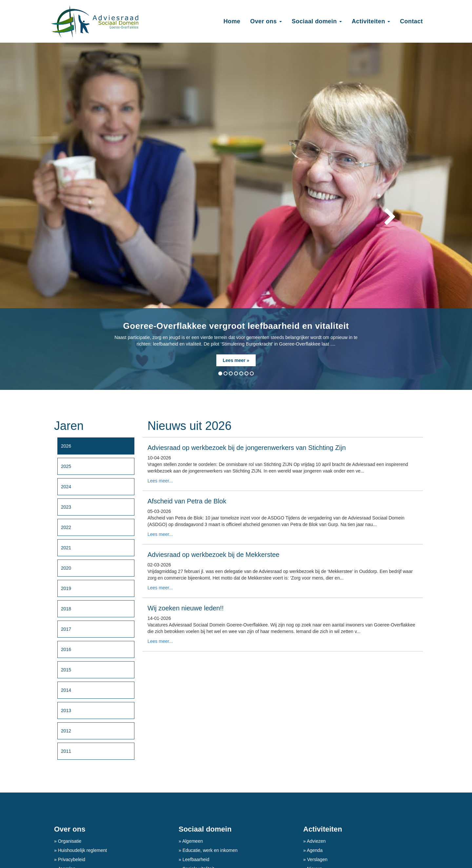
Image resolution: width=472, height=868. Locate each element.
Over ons (70, 829)
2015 (66, 670)
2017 (66, 629)
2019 (66, 588)
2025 (66, 466)
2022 (66, 527)
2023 (66, 507)
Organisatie (69, 841)
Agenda (314, 850)
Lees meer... (160, 481)
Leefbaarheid (195, 859)
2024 (66, 487)
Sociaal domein (205, 829)
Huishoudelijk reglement (82, 850)
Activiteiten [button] (371, 21)
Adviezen (316, 841)
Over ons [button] (266, 21)
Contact (411, 21)
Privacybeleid (71, 859)
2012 (66, 731)
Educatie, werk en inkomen (209, 850)
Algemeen (192, 841)
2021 (66, 548)
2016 (66, 649)
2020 (66, 568)
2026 (66, 446)
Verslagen (317, 859)
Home (232, 21)
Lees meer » (236, 360)
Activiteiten (323, 829)
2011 (66, 751)
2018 (66, 609)
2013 (66, 710)
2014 (66, 690)
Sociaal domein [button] (317, 21)
